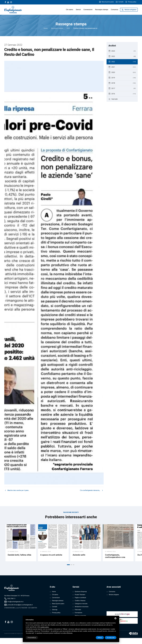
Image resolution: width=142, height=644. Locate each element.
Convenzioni (88, 10)
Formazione (78, 613)
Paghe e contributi (80, 598)
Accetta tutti (111, 638)
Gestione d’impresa (81, 592)
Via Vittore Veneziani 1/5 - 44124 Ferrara (17, 596)
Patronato (78, 610)
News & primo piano (108, 2)
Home (54, 592)
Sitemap (55, 610)
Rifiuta (100, 638)
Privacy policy (132, 2)
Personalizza (32, 638)
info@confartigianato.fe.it (15, 602)
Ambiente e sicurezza (82, 607)
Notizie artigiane (129, 10)
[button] (68, 565)
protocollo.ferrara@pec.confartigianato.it (20, 605)
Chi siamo (70, 10)
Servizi (78, 10)
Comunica (114, 10)
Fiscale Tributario (80, 595)
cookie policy (45, 627)
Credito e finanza (80, 601)
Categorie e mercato (81, 604)
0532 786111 (11, 599)
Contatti (121, 2)
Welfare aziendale (80, 616)
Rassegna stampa (102, 10)
